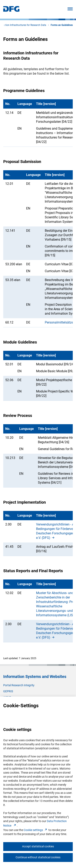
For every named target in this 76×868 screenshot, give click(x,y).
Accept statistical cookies (38, 846)
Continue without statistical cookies (38, 857)
